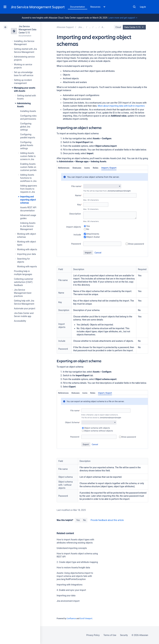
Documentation (78, 7)
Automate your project (25, 308)
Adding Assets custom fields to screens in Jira (28, 156)
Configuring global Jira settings (26, 127)
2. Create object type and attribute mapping (77, 562)
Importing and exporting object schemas (28, 200)
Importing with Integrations (70, 585)
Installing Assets (28, 111)
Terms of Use (110, 635)
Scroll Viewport (86, 619)
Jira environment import (68, 601)
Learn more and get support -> (123, 18)
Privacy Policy (93, 635)
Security (124, 635)
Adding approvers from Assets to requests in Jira (29, 189)
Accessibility (20, 321)
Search (134, 7)
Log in (143, 7)
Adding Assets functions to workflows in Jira (28, 178)
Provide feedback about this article (107, 520)
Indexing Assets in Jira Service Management (28, 226)
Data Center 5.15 (135, 27)
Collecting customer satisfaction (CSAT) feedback (24, 282)
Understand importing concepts (72, 548)
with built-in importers (121, 106)
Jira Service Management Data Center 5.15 (27, 30)
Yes (78, 520)
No (85, 520)
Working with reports (27, 267)
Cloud (118, 27)
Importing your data (26, 254)
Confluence (71, 619)
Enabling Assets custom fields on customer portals (28, 167)
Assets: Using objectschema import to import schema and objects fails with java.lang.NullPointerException (75, 576)
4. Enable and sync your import (71, 590)
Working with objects (27, 249)
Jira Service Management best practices (23, 293)
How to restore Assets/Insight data (73, 568)
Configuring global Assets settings (27, 145)
